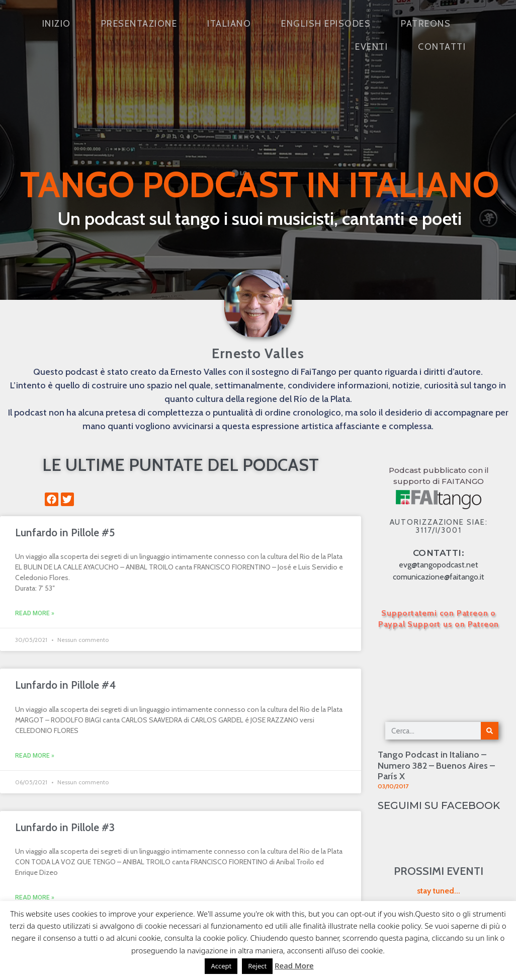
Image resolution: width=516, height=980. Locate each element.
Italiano (229, 24)
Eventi (371, 47)
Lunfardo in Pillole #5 (65, 533)
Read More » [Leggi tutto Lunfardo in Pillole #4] (35, 756)
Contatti (442, 47)
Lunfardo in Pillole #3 (65, 827)
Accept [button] (221, 966)
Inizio (57, 24)
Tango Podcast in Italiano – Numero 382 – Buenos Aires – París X (436, 765)
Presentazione (139, 24)
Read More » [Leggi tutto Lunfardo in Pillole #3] (35, 897)
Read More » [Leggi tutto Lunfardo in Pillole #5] (35, 613)
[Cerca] (490, 731)
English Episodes (326, 24)
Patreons (426, 24)
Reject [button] (257, 966)
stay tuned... (439, 891)
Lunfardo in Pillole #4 (65, 685)
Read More (294, 965)
